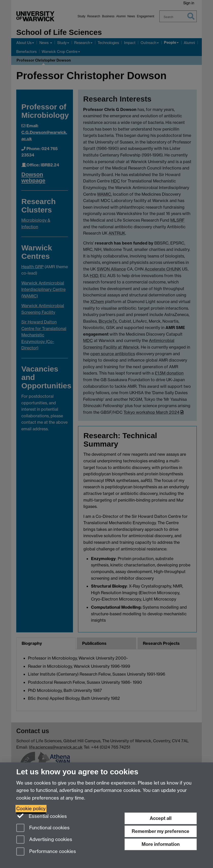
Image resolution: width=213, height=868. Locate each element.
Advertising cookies (44, 840)
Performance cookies (46, 852)
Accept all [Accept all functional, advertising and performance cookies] (161, 818)
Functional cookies (43, 828)
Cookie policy (31, 809)
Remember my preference (161, 831)
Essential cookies (42, 816)
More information (161, 844)
